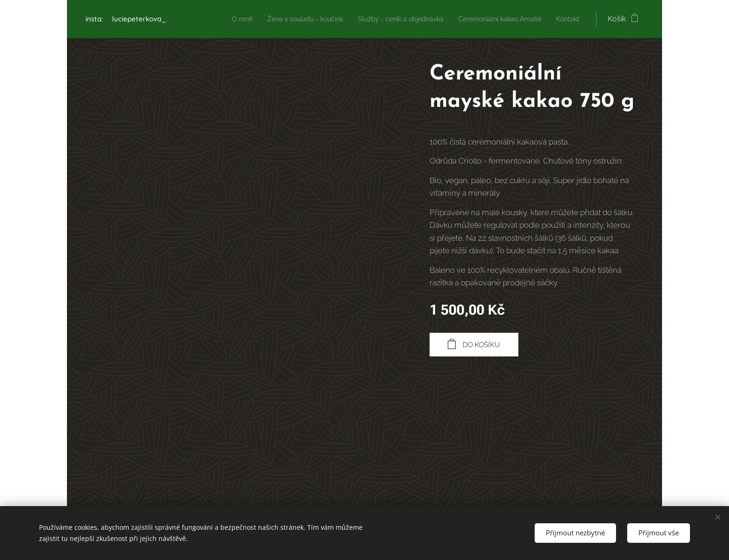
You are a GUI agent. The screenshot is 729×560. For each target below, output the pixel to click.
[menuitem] (214, 19)
